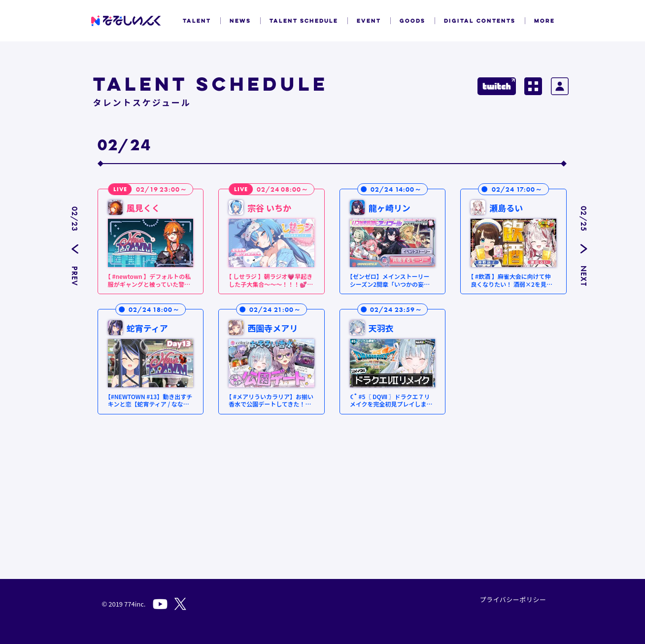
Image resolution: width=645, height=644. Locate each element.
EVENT (369, 21)
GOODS (412, 21)
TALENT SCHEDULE (304, 21)
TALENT (197, 21)
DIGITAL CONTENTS (480, 21)
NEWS (240, 21)
